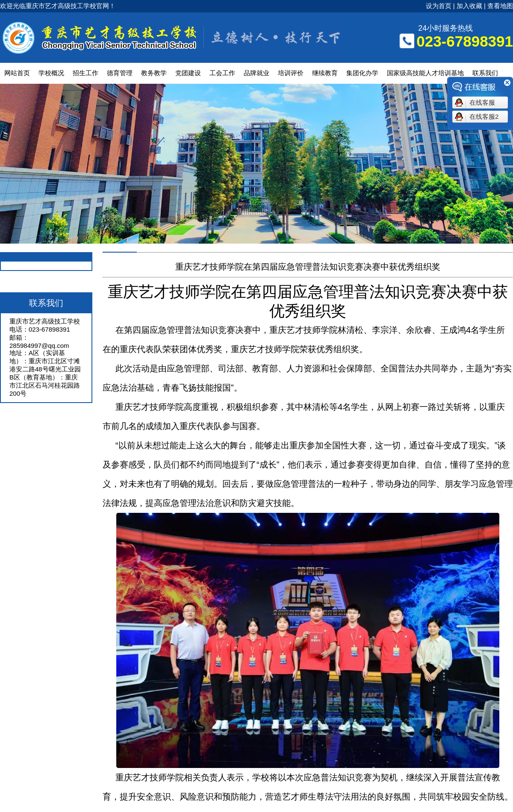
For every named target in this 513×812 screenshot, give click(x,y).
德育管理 (120, 73)
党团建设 (188, 73)
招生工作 (85, 73)
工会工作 (222, 73)
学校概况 (51, 73)
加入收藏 (469, 6)
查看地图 (500, 6)
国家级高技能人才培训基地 (425, 73)
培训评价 (291, 73)
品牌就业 (256, 73)
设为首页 (439, 6)
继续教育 (325, 73)
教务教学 (154, 73)
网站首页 (17, 73)
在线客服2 (484, 116)
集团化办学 (362, 73)
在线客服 (482, 102)
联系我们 (485, 73)
